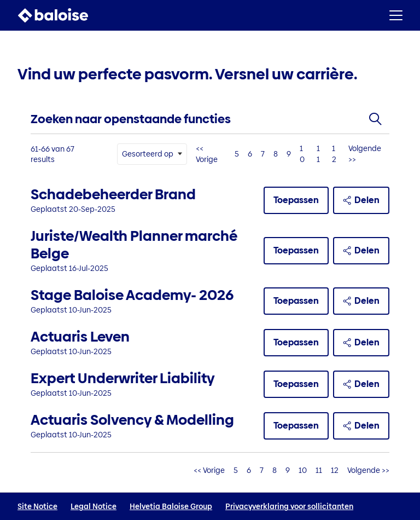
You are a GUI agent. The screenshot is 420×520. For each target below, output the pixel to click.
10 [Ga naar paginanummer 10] (302, 154)
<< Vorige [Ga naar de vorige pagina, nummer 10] (207, 154)
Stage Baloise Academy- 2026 (132, 295)
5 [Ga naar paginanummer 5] (237, 154)
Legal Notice (94, 507)
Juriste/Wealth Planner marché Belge (134, 244)
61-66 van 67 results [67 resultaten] (52, 154)
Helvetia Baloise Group (171, 507)
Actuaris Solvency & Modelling (132, 420)
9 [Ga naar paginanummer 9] (289, 154)
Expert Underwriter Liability (123, 378)
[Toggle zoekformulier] (375, 119)
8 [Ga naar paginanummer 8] (276, 154)
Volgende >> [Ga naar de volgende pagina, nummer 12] (365, 154)
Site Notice (37, 507)
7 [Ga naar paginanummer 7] (263, 154)
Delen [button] (361, 200)
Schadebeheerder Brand (113, 194)
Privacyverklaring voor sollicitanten (289, 507)
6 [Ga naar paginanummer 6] (250, 154)
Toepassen (296, 200)
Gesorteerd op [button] (148, 154)
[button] (396, 15)
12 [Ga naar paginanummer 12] (334, 154)
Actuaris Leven (80, 337)
